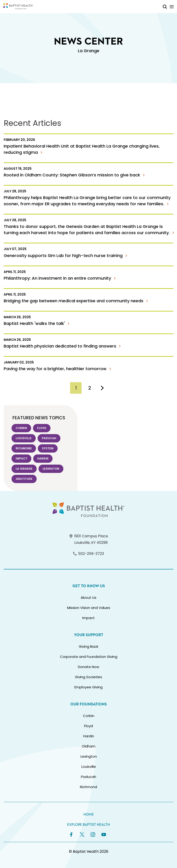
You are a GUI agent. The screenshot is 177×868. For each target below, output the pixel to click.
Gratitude (24, 479)
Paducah (49, 438)
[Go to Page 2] (90, 388)
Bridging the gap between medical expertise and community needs (77, 301)
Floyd (42, 428)
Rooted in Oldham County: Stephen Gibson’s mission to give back (75, 175)
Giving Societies (88, 677)
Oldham (89, 746)
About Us (88, 597)
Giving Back (88, 646)
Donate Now (88, 667)
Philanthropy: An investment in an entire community (60, 278)
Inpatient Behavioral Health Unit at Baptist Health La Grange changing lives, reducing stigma (82, 149)
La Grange (24, 469)
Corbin (21, 428)
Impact (21, 458)
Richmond (24, 448)
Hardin (43, 458)
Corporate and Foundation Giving (89, 657)
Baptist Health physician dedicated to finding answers (63, 346)
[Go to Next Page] (102, 388)
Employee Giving (88, 687)
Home (89, 815)
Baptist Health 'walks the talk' (37, 323)
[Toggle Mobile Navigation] (172, 7)
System (48, 448)
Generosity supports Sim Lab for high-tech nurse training (66, 256)
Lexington (51, 469)
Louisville (24, 438)
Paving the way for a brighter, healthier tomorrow (58, 369)
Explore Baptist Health (88, 825)
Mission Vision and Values (89, 608)
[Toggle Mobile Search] (165, 7)
